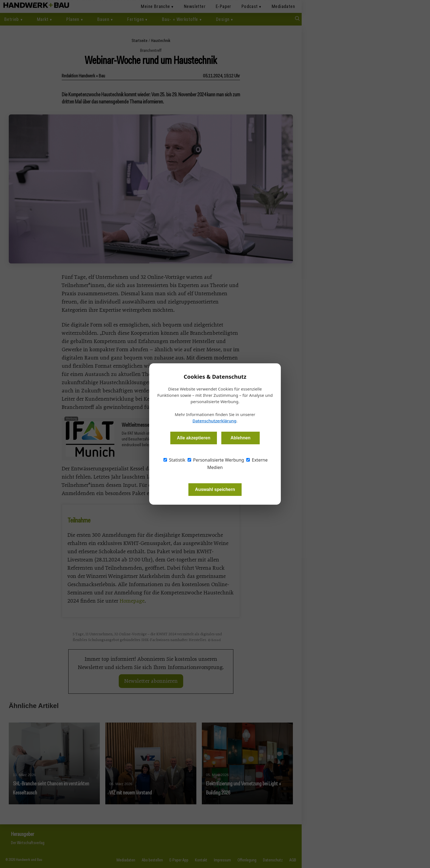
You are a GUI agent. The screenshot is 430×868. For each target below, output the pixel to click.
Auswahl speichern (215, 489)
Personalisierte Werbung (216, 460)
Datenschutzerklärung (214, 421)
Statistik (174, 460)
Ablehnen (240, 438)
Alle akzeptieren (194, 438)
